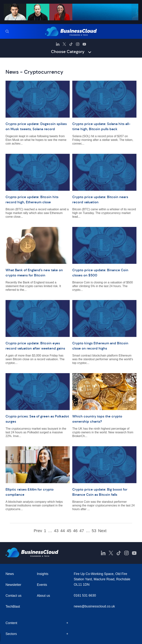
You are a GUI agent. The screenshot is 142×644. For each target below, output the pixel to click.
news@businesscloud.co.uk (94, 606)
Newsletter (13, 585)
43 (56, 531)
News (10, 574)
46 (75, 531)
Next (102, 531)
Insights (43, 574)
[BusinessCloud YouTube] (84, 44)
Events (42, 585)
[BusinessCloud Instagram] (78, 44)
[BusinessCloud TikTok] (71, 44)
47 (82, 531)
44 (62, 531)
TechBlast (13, 607)
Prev (38, 531)
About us (44, 596)
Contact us (13, 596)
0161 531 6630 (85, 595)
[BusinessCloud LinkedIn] (58, 44)
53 (94, 531)
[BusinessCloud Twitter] (64, 44)
